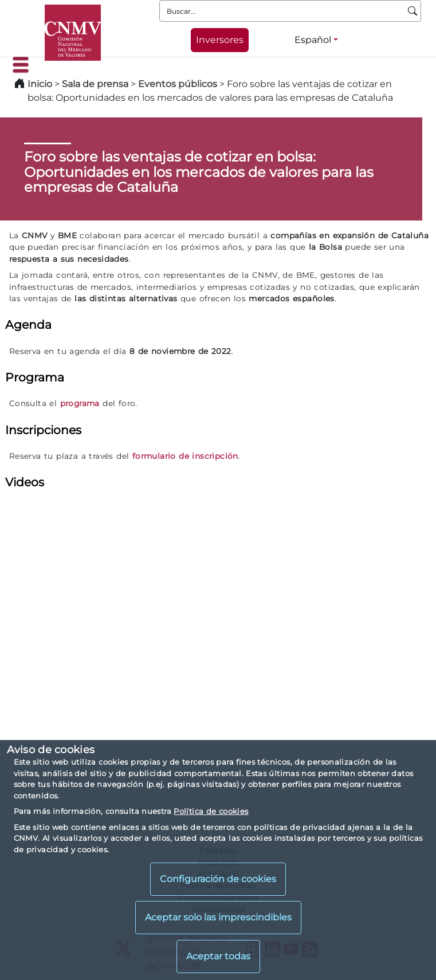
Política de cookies (211, 811)
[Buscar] (413, 11)
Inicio (40, 84)
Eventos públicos (179, 84)
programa (80, 403)
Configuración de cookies (218, 879)
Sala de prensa (96, 84)
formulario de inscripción (185, 456)
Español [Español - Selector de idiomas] (313, 40)
